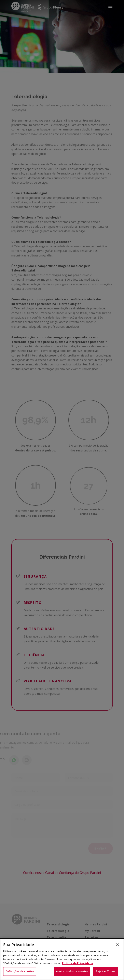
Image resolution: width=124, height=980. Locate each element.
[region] (62, 959)
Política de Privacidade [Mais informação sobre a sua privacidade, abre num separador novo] (78, 963)
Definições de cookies (20, 971)
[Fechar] (118, 945)
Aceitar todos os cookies (72, 971)
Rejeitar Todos (106, 971)
